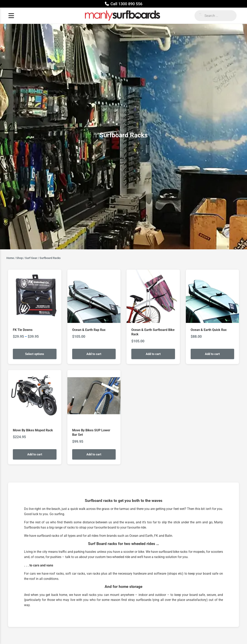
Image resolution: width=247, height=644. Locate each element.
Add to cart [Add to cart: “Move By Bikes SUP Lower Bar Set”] (94, 454)
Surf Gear (31, 258)
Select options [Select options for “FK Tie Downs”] (35, 354)
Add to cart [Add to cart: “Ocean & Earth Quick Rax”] (212, 354)
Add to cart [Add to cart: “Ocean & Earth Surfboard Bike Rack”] (153, 354)
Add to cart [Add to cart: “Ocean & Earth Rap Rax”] (94, 354)
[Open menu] (11, 16)
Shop (20, 258)
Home (10, 258)
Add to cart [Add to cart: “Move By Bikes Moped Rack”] (35, 454)
